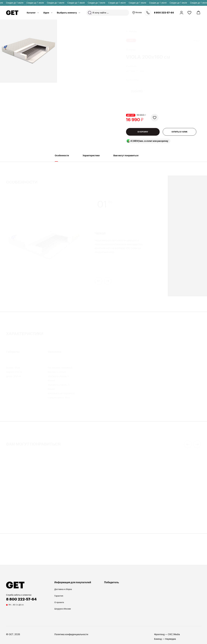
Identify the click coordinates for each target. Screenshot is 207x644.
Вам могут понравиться (126, 158)
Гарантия (59, 596)
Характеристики (91, 158)
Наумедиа (170, 639)
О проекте (59, 602)
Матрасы (133, 28)
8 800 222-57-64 (164, 13)
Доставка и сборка (63, 589)
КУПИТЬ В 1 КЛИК (180, 132)
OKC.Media (174, 634)
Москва (137, 13)
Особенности (62, 158)
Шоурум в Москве (63, 609)
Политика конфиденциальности (71, 634)
